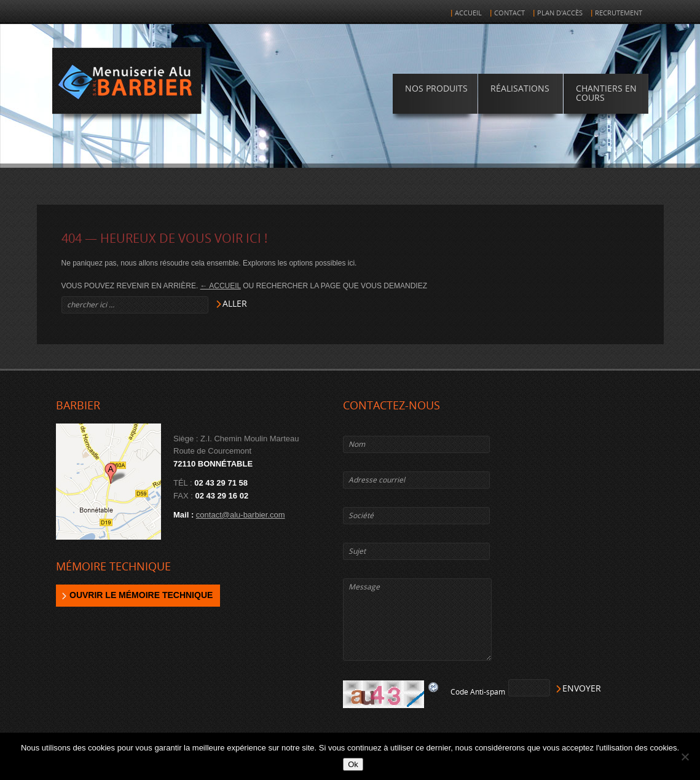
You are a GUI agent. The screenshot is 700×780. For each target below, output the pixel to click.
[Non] (685, 757)
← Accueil (221, 286)
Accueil (468, 13)
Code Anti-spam (478, 692)
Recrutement (619, 13)
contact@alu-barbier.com (241, 515)
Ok (353, 764)
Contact (509, 13)
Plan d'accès (560, 13)
